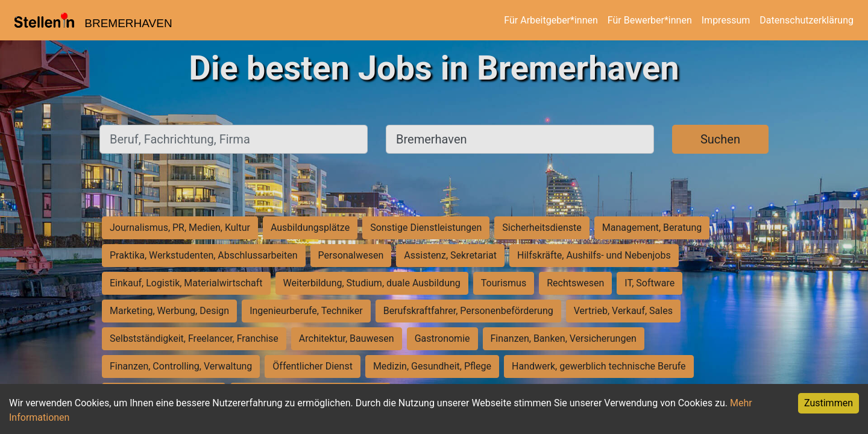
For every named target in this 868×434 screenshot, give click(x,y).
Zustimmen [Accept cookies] (829, 403)
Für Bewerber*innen (650, 20)
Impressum (726, 20)
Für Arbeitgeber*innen (551, 20)
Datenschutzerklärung (807, 20)
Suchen (720, 139)
